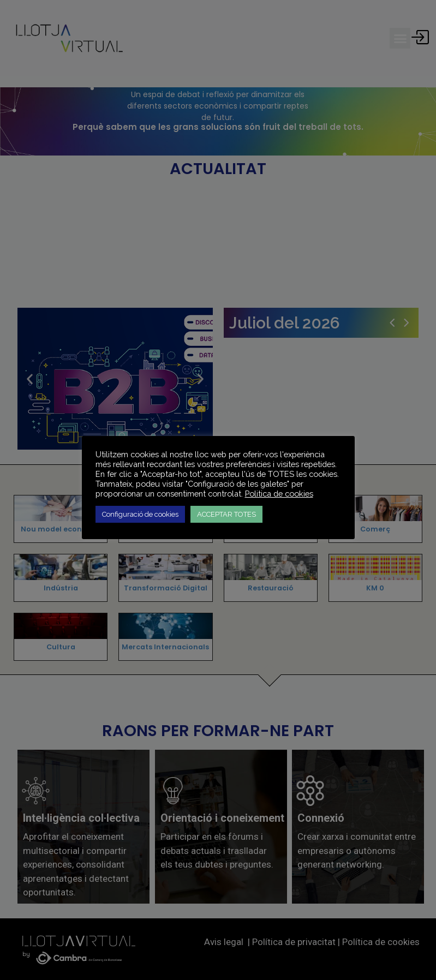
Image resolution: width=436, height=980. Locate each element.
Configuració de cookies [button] (140, 514)
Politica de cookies (279, 494)
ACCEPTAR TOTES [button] (226, 514)
